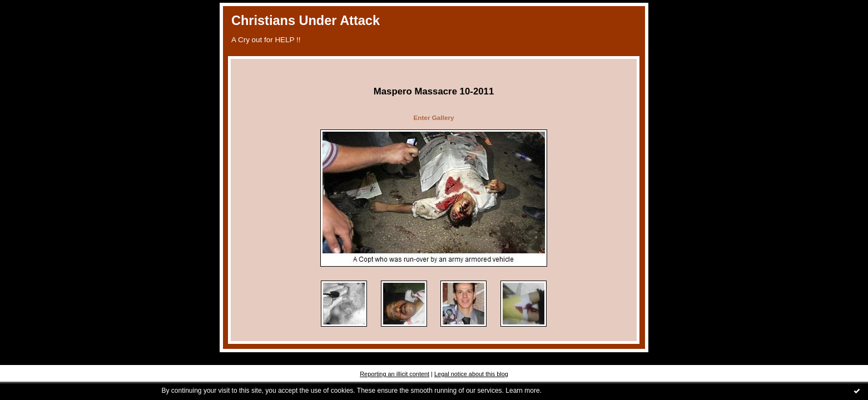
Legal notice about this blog (471, 374)
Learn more (522, 391)
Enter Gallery (433, 117)
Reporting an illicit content (395, 374)
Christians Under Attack (306, 21)
